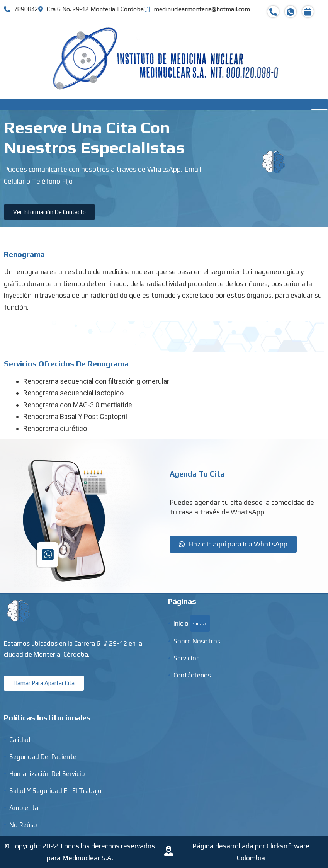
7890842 (21, 9)
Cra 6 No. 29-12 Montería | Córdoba (91, 9)
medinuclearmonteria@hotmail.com (197, 9)
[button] (49, 212)
